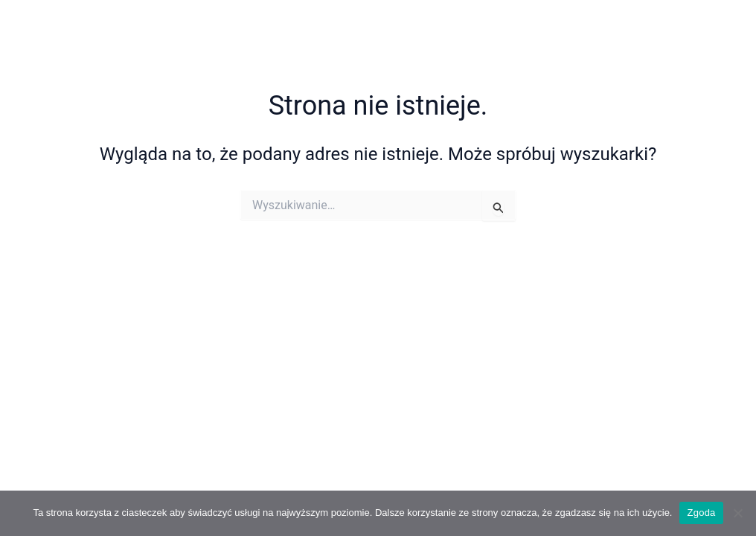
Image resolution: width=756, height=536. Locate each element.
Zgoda (701, 513)
